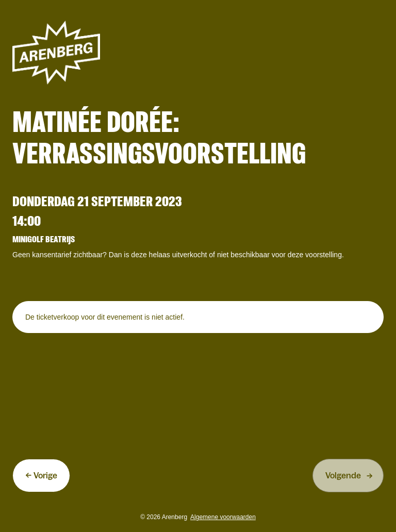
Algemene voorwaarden (223, 517)
